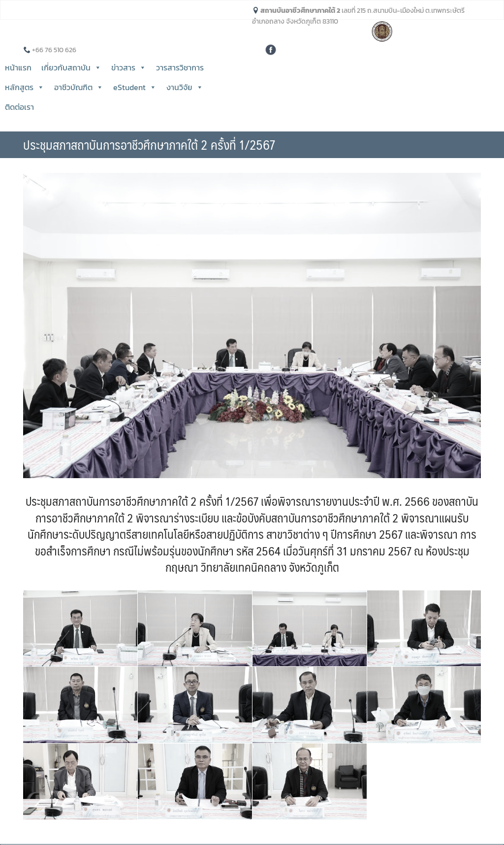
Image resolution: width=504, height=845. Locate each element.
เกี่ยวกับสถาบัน (71, 67)
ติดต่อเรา (19, 107)
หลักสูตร (25, 87)
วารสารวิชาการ (180, 67)
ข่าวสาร (129, 67)
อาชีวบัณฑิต (79, 87)
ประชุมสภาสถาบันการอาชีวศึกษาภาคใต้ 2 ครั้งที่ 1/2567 (149, 144)
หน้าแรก (18, 67)
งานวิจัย (185, 87)
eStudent (135, 87)
